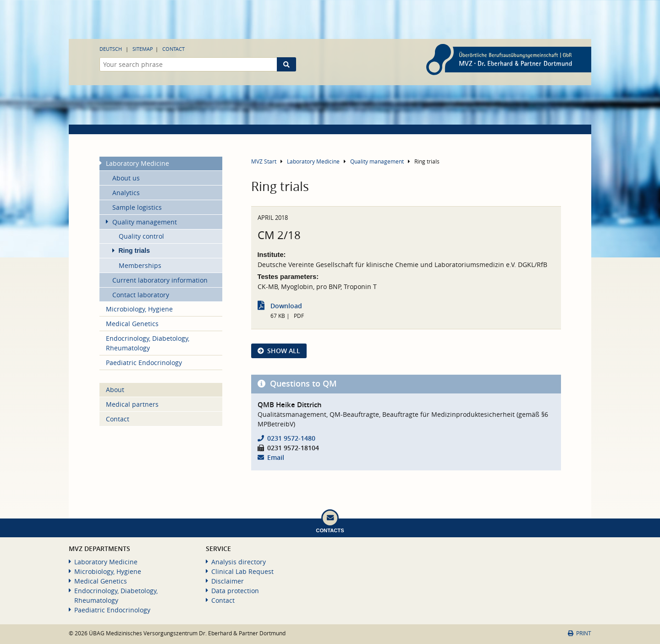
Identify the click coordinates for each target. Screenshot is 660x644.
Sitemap (143, 49)
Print (580, 633)
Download (286, 306)
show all (284, 351)
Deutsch (111, 49)
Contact (173, 49)
